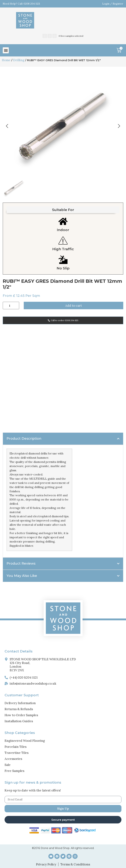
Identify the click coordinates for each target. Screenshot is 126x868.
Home (6, 60)
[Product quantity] (11, 305)
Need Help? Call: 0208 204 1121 (21, 4)
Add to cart (73, 306)
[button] (6, 50)
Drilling (19, 60)
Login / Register (113, 4)
